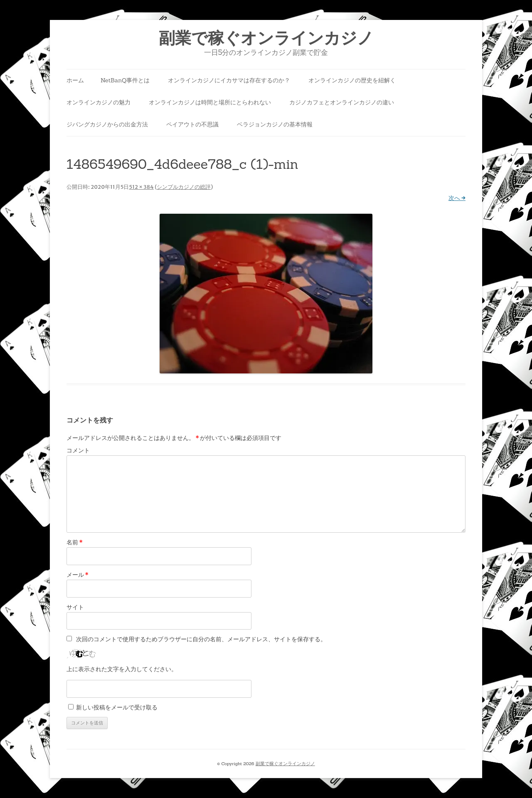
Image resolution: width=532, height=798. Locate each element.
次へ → (457, 198)
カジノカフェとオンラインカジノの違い (342, 102)
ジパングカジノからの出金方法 (107, 124)
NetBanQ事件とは (125, 80)
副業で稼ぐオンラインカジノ (266, 38)
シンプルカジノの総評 (184, 187)
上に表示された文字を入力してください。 (122, 669)
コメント (78, 450)
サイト (75, 607)
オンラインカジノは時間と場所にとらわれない (210, 102)
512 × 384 (141, 187)
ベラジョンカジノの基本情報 (275, 124)
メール (78, 575)
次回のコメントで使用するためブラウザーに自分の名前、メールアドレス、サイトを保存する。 (201, 639)
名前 (75, 542)
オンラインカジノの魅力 (99, 102)
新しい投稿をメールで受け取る (117, 707)
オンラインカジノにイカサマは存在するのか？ (229, 80)
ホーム (75, 80)
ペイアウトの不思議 (192, 124)
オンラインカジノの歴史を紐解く (352, 80)
